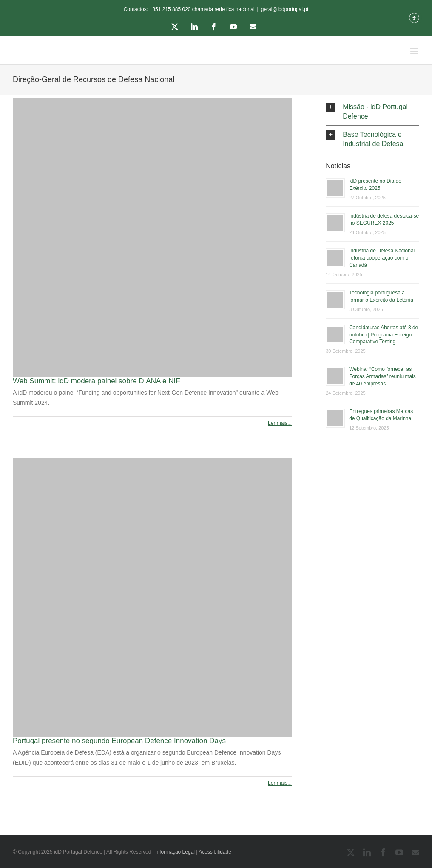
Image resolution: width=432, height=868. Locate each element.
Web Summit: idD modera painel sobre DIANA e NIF (97, 381)
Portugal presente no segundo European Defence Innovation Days (119, 741)
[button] (372, 112)
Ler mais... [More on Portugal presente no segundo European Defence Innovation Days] (280, 783)
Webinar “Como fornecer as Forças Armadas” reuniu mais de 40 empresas (382, 376)
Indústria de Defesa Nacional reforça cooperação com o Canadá (382, 258)
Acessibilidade (215, 852)
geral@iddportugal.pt (285, 9)
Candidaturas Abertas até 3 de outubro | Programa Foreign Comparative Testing (384, 335)
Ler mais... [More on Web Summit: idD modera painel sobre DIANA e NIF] (280, 423)
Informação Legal (175, 852)
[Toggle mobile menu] (415, 51)
